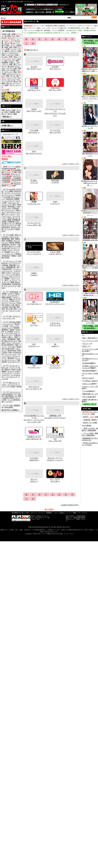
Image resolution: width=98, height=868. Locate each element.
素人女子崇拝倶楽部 (11, 283)
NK (10, 316)
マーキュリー (14, 366)
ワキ (15, 78)
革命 (16, 235)
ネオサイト (17, 316)
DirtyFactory (14, 292)
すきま (8, 273)
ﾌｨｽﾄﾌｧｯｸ (9, 81)
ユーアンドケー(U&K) (11, 386)
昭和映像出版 (11, 267)
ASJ (19, 206)
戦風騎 (7, 278)
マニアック (13, 368)
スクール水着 (11, 70)
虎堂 (15, 309)
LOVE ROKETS (7, 394)
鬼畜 (4, 74)
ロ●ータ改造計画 (88, 397)
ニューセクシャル (9, 318)
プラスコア (16, 343)
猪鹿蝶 (17, 199)
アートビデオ (9, 229)
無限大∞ (7, 369)
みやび (17, 371)
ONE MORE (9, 407)
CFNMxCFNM (7, 269)
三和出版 (5, 265)
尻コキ (13, 43)
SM (6, 61)
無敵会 (4, 371)
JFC (18, 267)
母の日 (17, 324)
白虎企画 (5, 180)
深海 (3, 273)
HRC (14, 205)
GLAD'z (13, 244)
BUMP (12, 330)
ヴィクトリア (6, 205)
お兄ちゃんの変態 (89, 384)
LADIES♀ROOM (8, 398)
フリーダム (12, 347)
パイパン (9, 78)
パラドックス (14, 326)
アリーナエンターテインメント (11, 194)
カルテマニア (14, 237)
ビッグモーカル (12, 333)
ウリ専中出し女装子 (89, 381)
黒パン (4, 114)
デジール (12, 303)
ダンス (13, 76)
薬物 (15, 114)
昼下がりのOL (87, 378)
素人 (18, 36)
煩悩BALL (5, 330)
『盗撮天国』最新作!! (90, 420)
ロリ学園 (18, 396)
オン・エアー (11, 214)
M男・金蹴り (12, 34)
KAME (11, 235)
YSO (11, 405)
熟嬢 (12, 282)
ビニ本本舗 (9, 332)
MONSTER (15, 180)
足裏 (8, 49)
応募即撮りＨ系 (13, 222)
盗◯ (15, 64)
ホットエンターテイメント (11, 359)
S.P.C (4, 231)
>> (7, 117)
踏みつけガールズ (11, 341)
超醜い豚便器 (6, 297)
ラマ (15, 394)
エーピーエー (10, 210)
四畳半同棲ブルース (89, 394)
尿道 (18, 112)
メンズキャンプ (12, 377)
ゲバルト (14, 248)
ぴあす (18, 330)
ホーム (3, 18)
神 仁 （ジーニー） (11, 280)
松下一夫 (5, 368)
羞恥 (8, 76)
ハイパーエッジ (8, 324)
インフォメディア (8, 201)
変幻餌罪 (11, 358)
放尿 (17, 61)
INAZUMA (10, 199)
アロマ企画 (6, 197)
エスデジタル (6, 208)
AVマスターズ (13, 218)
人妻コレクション (11, 334)
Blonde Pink (12, 350)
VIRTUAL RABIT (15, 322)
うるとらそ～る (13, 203)
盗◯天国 (12, 307)
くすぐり (5, 64)
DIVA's (7, 305)
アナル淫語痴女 (88, 391)
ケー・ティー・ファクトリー (10, 253)
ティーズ (10, 186)
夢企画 (19, 386)
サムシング (13, 261)
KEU (6, 246)
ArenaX (18, 195)
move (13, 369)
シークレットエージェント (11, 270)
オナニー (14, 51)
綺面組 (17, 242)
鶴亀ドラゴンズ (15, 299)
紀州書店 (9, 241)
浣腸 (14, 110)
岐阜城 (12, 242)
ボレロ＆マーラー (14, 362)
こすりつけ (10, 55)
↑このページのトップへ (71, 164)
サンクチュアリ (14, 263)
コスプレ (9, 68)
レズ (14, 59)
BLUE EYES (10, 349)
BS (3, 332)
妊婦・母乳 (8, 47)
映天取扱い (12, 206)
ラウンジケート (15, 392)
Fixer (10, 352)
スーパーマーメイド (89, 341)
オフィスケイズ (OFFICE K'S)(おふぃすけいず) (55, 439)
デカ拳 (12, 301)
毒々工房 (9, 309)
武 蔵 (18, 369)
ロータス (9, 402)
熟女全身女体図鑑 (89, 371)
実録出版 (12, 265)
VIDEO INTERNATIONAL (11, 168)
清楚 (3, 110)
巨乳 (11, 57)
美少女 (4, 38)
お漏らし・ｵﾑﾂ (14, 62)
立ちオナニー (14, 53)
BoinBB (17, 328)
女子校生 (8, 36)
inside (17, 229)
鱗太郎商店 (9, 396)
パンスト (14, 49)
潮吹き (7, 51)
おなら (8, 110)
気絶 (11, 64)
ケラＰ (10, 250)
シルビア (17, 271)
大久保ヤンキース (8, 223)
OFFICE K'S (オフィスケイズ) (11, 224)
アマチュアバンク (11, 215)
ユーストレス (12, 385)
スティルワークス (10, 286)
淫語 (3, 55)
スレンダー (12, 79)
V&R (17, 345)
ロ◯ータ (11, 38)
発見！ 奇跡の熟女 (89, 338)
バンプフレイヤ (7, 328)
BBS (16, 337)
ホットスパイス (11, 354)
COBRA (5, 182)
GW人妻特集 (87, 426)
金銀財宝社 (6, 244)
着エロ (16, 81)
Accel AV (12, 189)
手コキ (17, 42)
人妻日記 (17, 335)
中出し (16, 57)
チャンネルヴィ (13, 296)
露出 (15, 72)
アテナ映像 (9, 191)
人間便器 (12, 112)
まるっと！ (86, 344)
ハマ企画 (15, 178)
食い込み (11, 66)
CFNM (4, 34)
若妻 (15, 47)
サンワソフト (10, 172)
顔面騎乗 (5, 62)
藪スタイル (13, 383)
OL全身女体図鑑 (88, 363)
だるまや (11, 294)
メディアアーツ (7, 373)
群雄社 (14, 256)
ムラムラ (11, 371)
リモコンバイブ (12, 74)
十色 (13, 305)
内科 (6, 112)
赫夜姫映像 (6, 239)
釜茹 (12, 239)
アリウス (7, 193)
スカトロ (11, 61)
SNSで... (85, 346)
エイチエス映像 (11, 219)
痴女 (8, 45)
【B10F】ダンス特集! (90, 423)
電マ (18, 76)
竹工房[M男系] (16, 170)
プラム (9, 343)
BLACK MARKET (8, 345)
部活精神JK (12, 339)
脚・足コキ (6, 43)
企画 (15, 68)
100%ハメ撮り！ (8, 337)
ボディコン (8, 72)
